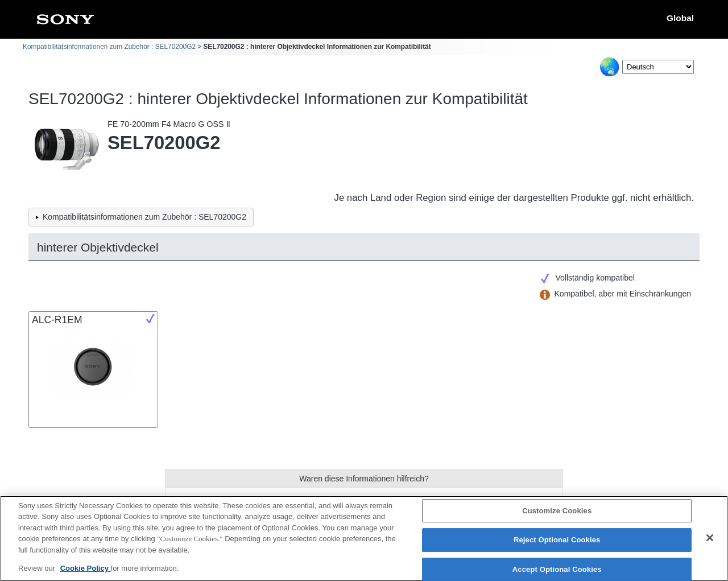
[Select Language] (658, 67)
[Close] (710, 543)
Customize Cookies (557, 516)
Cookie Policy (86, 574)
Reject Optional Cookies (557, 545)
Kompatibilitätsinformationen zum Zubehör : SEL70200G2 (109, 47)
